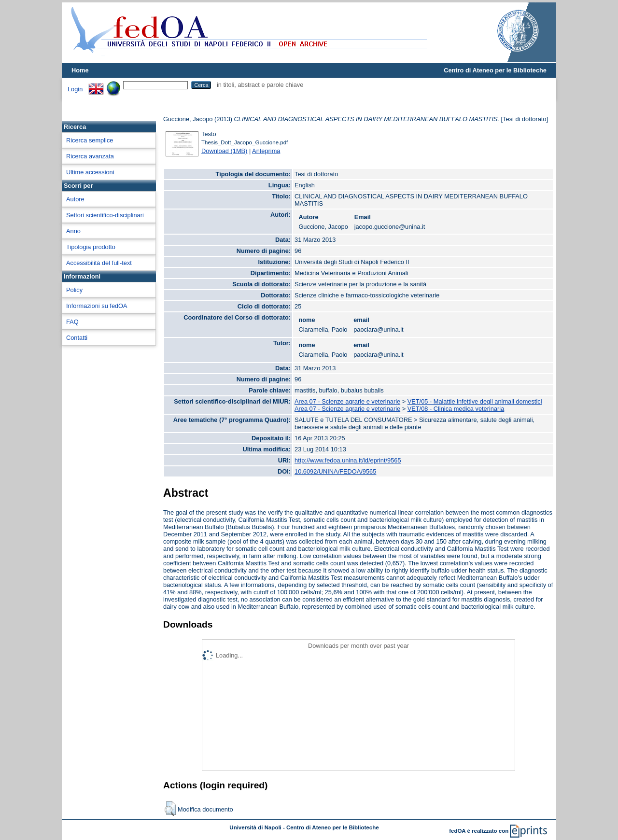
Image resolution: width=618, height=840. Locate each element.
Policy (74, 290)
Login (75, 89)
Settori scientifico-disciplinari (105, 215)
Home (80, 70)
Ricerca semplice (90, 140)
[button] (170, 809)
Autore (75, 199)
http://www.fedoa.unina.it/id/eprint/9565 (348, 460)
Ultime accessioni (90, 172)
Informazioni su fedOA (97, 306)
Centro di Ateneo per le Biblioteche (495, 70)
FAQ (72, 322)
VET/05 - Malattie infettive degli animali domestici (475, 401)
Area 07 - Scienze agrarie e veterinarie (347, 401)
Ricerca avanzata (90, 156)
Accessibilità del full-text (99, 263)
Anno (73, 231)
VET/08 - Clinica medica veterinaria (456, 409)
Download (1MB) (224, 151)
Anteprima (266, 151)
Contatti (77, 338)
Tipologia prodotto (91, 247)
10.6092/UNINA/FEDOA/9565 (335, 471)
